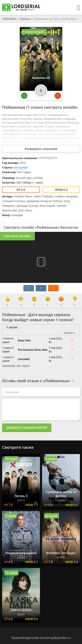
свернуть (69, 333)
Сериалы (25, 19)
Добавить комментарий (27, 428)
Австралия (20, 167)
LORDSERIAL (10, 19)
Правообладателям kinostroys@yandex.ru (41, 638)
